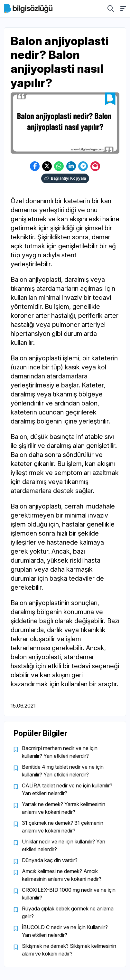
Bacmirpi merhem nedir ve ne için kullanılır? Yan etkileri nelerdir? (60, 752)
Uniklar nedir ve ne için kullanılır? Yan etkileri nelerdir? (64, 845)
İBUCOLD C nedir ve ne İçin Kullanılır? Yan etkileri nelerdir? (65, 931)
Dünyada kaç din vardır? (50, 860)
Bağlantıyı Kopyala (65, 178)
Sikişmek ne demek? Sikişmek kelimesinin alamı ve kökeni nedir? (69, 950)
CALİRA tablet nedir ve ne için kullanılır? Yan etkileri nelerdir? (67, 789)
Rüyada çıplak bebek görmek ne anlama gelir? (68, 912)
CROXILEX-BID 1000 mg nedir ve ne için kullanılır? (69, 894)
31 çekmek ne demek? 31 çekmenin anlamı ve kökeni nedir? (63, 827)
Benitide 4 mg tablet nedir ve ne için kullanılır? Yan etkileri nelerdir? (63, 771)
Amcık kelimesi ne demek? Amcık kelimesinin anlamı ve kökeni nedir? (62, 875)
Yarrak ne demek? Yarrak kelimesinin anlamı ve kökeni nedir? (64, 808)
